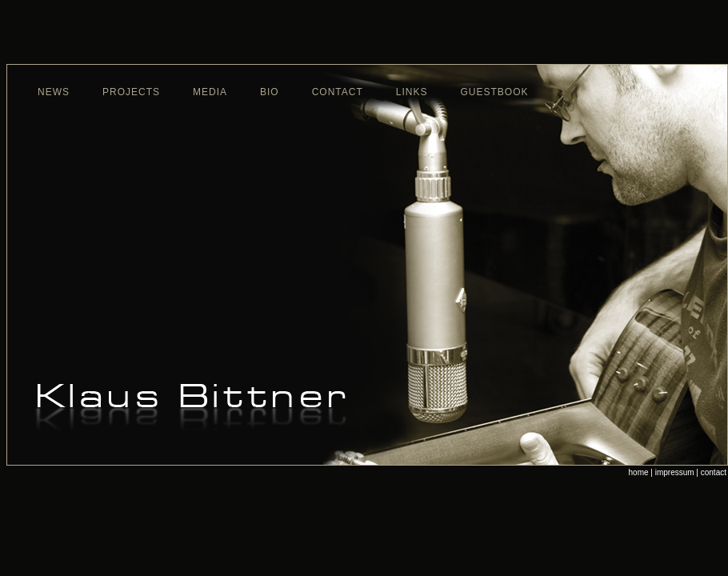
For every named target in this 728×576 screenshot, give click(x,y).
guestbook (495, 92)
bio (270, 92)
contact (338, 92)
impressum (675, 472)
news (54, 92)
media (210, 92)
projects (131, 92)
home (639, 472)
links (412, 92)
